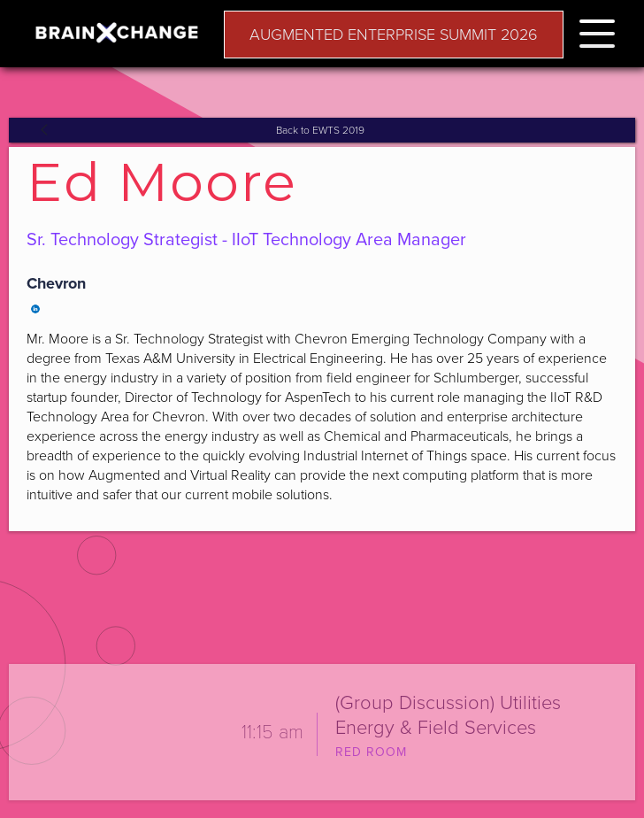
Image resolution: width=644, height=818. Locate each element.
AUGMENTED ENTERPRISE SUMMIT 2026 (394, 35)
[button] (597, 31)
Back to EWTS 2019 (320, 130)
